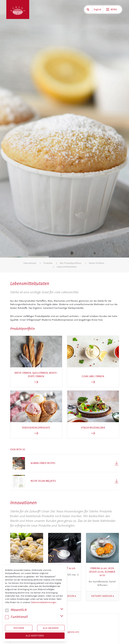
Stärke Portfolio (96, 263)
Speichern (19, 628)
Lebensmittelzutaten (67, 267)
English (97, 9)
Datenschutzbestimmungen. (44, 602)
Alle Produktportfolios (71, 263)
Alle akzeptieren (35, 636)
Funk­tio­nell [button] (16, 617)
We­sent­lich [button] (16, 610)
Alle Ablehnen (51, 628)
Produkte (48, 263)
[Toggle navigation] (112, 9)
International (30, 263)
